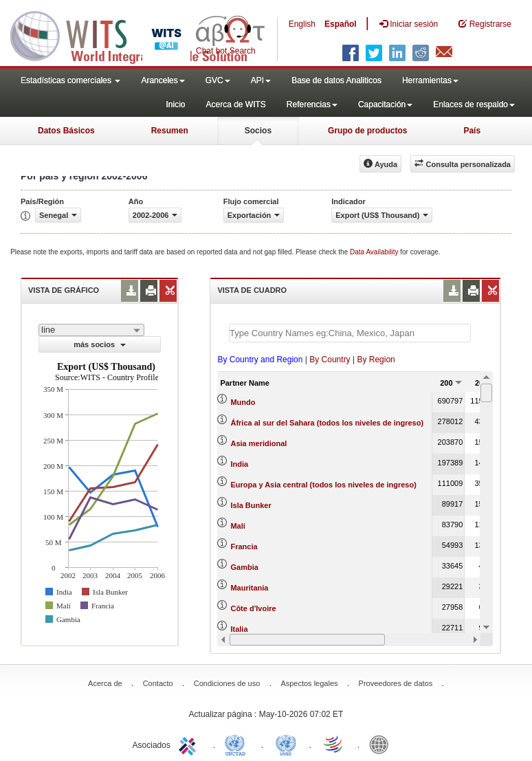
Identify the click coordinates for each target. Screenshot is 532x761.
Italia (239, 629)
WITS (137, 34)
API (261, 80)
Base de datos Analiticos (336, 80)
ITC (190, 744)
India (239, 464)
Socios (258, 131)
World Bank (382, 744)
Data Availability (375, 252)
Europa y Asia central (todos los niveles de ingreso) (323, 485)
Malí (237, 526)
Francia (244, 547)
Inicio (175, 104)
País (472, 131)
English (302, 24)
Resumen (170, 131)
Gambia (244, 567)
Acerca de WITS (235, 104)
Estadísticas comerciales (70, 80)
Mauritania (249, 588)
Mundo (243, 402)
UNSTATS (286, 744)
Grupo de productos (367, 131)
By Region (376, 360)
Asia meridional (258, 443)
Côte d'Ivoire (253, 608)
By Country (330, 360)
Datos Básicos (66, 131)
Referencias (312, 104)
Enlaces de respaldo (474, 104)
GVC (218, 80)
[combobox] (91, 330)
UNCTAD (238, 744)
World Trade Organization (334, 744)
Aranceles (163, 80)
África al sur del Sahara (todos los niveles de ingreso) (327, 423)
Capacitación (385, 104)
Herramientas (430, 80)
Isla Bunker (251, 505)
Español (341, 24)
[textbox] (350, 333)
